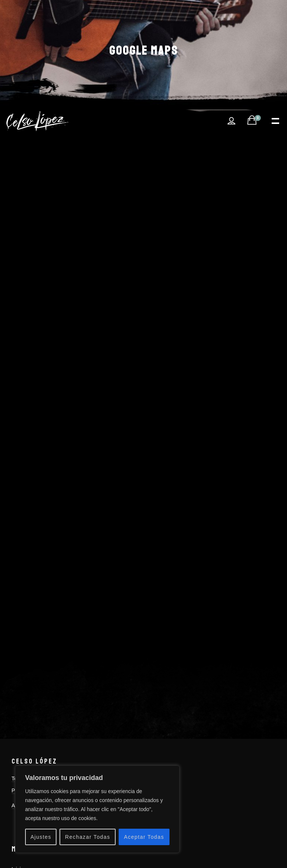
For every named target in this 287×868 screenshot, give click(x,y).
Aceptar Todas (144, 837)
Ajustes (41, 837)
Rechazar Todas (88, 837)
